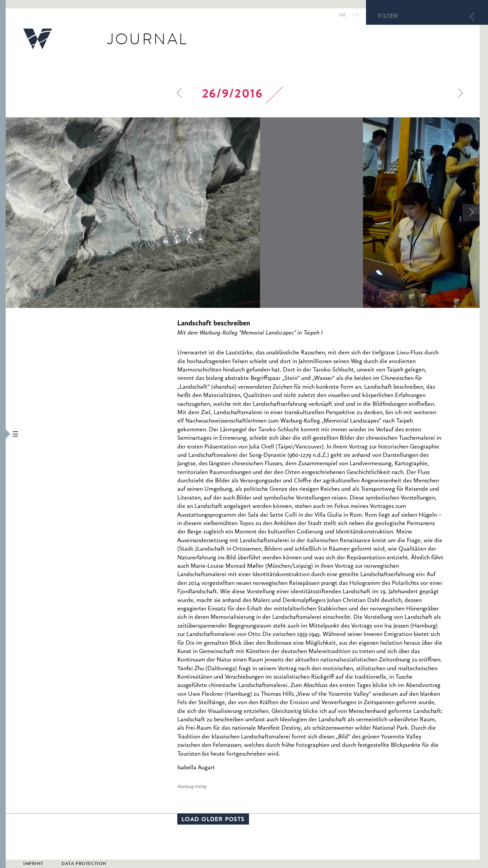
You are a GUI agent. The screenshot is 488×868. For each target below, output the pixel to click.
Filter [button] (388, 17)
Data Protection (84, 864)
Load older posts (213, 820)
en (355, 16)
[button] (3, 434)
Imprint (33, 864)
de (343, 16)
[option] (184, 213)
